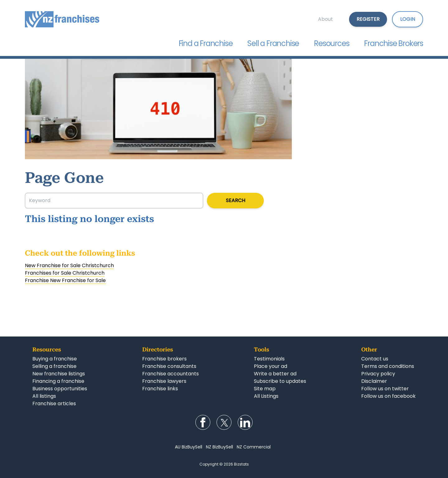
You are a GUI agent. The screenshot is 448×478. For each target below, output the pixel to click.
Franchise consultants (169, 366)
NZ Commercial (254, 447)
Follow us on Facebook (203, 422)
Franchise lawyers (164, 381)
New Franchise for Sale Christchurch (69, 265)
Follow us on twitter (385, 389)
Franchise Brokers (394, 43)
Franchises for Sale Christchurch (65, 273)
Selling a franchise (54, 366)
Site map (265, 389)
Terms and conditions (388, 366)
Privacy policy (378, 374)
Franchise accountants (170, 374)
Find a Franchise (206, 43)
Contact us (375, 359)
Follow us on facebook (388, 396)
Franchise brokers (164, 359)
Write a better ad (275, 374)
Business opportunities (60, 389)
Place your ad (271, 366)
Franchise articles (54, 404)
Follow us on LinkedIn (245, 422)
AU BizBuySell (189, 447)
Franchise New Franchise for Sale (65, 280)
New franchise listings (59, 374)
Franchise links (160, 389)
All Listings (266, 396)
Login (408, 19)
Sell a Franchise (273, 43)
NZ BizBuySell (219, 447)
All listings (44, 396)
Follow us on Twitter (224, 422)
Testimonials (269, 359)
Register (368, 19)
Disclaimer (374, 381)
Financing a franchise (58, 381)
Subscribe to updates (280, 381)
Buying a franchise (55, 359)
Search (236, 200)
